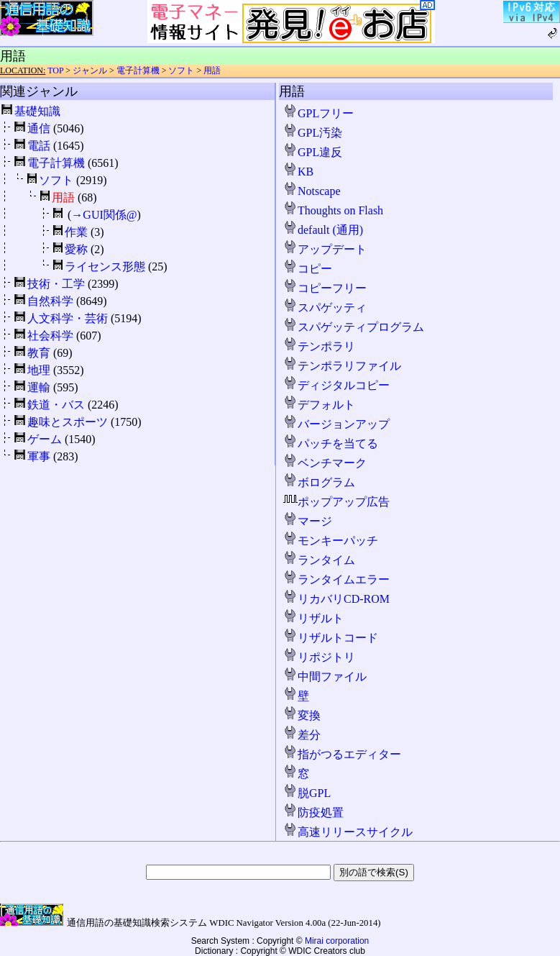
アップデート (325, 249)
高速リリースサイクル (348, 832)
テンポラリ (319, 346)
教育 (39, 353)
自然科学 (50, 301)
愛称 (76, 249)
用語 (212, 70)
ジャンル (90, 70)
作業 (76, 232)
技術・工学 (56, 284)
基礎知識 (37, 111)
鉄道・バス (56, 405)
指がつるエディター (342, 754)
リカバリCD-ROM (336, 599)
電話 (39, 146)
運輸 (39, 387)
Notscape (312, 191)
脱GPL (307, 793)
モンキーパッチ (331, 541)
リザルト (313, 618)
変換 (302, 715)
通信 (39, 128)
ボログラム (319, 482)
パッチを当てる (331, 443)
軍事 (39, 456)
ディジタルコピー (336, 385)
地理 (39, 370)
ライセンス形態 (105, 267)
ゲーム (45, 439)
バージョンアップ (336, 424)
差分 (302, 735)
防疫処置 (313, 812)
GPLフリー (318, 113)
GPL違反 (313, 152)
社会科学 (50, 336)
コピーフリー (325, 288)
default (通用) (323, 230)
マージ (308, 521)
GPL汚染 (313, 133)
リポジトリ (319, 657)
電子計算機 (138, 70)
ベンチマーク (325, 463)
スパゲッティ (325, 308)
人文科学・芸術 (68, 318)
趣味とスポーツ (68, 422)
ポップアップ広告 (336, 502)
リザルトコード (331, 638)
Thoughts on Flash (333, 210)
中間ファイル (325, 677)
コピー (308, 269)
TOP (55, 70)
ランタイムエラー (336, 579)
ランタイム (319, 560)
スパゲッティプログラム (354, 327)
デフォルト (319, 405)
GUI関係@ (110, 215)
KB (298, 172)
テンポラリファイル (342, 366)
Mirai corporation (337, 941)
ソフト (181, 70)
